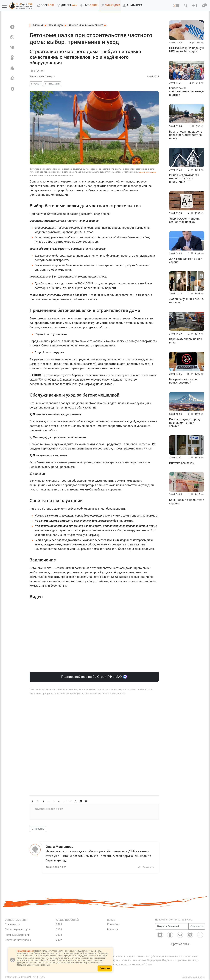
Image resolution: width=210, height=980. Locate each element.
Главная (38, 25)
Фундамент (52, 84)
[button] (4, 6)
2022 (59, 940)
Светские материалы (18, 940)
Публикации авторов (18, 930)
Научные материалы (18, 935)
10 (190, 374)
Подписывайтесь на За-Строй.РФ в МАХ (94, 677)
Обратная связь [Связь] (180, 944)
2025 (59, 924)
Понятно (105, 968)
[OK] (12, 58)
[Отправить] (12, 79)
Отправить (38, 829)
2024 (59, 930)
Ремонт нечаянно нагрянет (86, 25)
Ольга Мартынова (60, 847)
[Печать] (12, 68)
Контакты (113, 924)
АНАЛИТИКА (132, 5)
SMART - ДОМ (56, 25)
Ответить (148, 867)
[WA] (12, 37)
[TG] (12, 27)
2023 (59, 935)
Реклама (112, 930)
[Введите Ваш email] (172, 926)
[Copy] (139, 867)
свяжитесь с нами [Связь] (147, 172)
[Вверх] (12, 89)
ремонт (36, 84)
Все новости (13, 924)
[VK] (12, 47)
